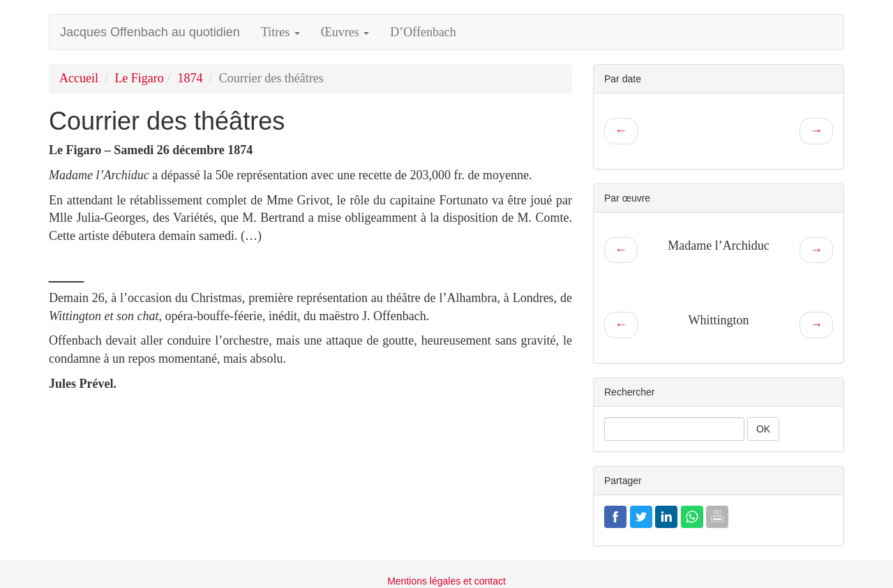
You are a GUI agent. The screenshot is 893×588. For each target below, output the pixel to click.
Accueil (79, 78)
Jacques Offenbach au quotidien (150, 32)
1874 (190, 78)
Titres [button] (280, 32)
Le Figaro (139, 78)
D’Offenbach (423, 32)
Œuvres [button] (345, 32)
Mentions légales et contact (446, 581)
